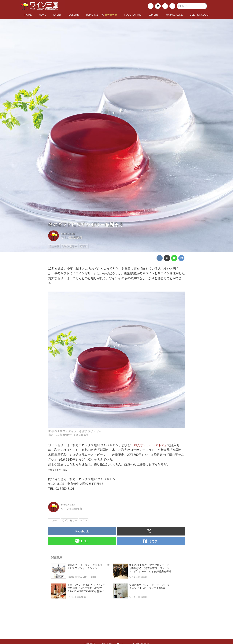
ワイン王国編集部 (72, 237)
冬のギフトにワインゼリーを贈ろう (86, 224)
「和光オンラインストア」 (149, 445)
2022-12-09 (68, 234)
